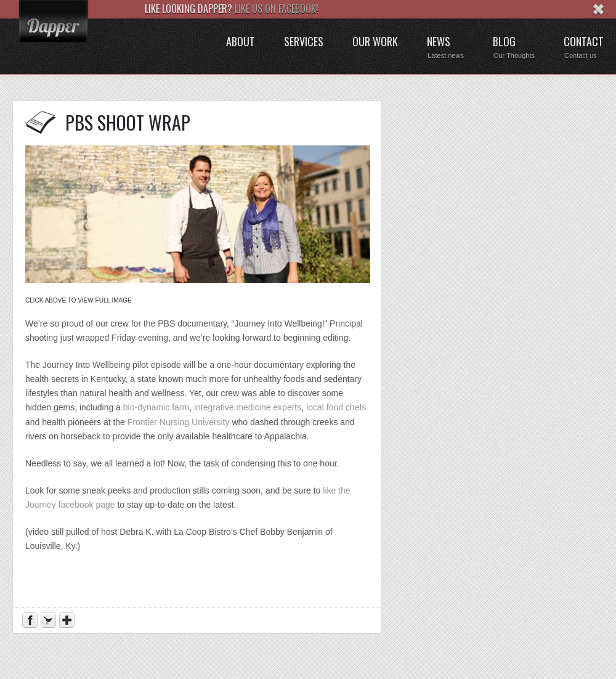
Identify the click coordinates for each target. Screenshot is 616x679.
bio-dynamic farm (156, 407)
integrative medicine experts (248, 407)
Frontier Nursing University (179, 422)
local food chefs (336, 407)
